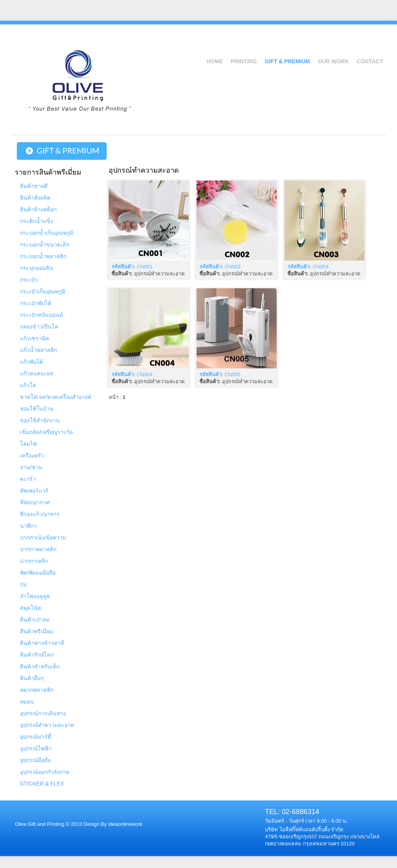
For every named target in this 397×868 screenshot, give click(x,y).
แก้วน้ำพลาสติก (38, 350)
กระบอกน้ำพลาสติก (43, 256)
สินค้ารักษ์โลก (37, 655)
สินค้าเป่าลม (35, 620)
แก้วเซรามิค (34, 338)
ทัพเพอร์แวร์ (34, 491)
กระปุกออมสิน (37, 268)
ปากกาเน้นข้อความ (43, 538)
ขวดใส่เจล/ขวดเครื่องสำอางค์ (55, 397)
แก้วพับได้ (31, 362)
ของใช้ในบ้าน (37, 409)
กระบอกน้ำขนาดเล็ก (45, 245)
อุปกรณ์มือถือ (35, 760)
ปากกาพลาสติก (38, 549)
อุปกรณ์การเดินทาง (43, 713)
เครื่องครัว (32, 455)
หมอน (27, 702)
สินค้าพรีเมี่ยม (36, 631)
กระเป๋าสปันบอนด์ (41, 315)
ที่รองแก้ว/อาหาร (40, 514)
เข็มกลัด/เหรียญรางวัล (46, 432)
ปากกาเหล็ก (34, 561)
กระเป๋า (29, 280)
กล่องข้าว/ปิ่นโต (39, 327)
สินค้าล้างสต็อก (38, 209)
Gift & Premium (287, 61)
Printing (244, 61)
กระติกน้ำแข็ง (37, 221)
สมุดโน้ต (30, 608)
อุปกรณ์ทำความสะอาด (47, 725)
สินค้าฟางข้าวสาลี (42, 643)
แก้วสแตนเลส (37, 373)
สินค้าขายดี (34, 186)
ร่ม (23, 584)
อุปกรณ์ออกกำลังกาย (45, 772)
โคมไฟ (28, 444)
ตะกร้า (28, 479)
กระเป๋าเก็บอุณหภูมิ (43, 291)
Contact (370, 61)
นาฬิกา (29, 526)
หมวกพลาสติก (37, 690)
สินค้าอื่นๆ (32, 678)
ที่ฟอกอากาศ (35, 502)
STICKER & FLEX (42, 784)
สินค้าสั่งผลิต (35, 198)
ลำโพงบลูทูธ (35, 596)
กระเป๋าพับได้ (36, 303)
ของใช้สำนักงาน (40, 420)
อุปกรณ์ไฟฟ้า (36, 748)
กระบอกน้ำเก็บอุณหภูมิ (47, 233)
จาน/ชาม (31, 467)
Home (215, 61)
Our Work (333, 61)
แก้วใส (28, 385)
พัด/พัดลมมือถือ (38, 573)
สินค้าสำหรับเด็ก (40, 666)
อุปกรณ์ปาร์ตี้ (36, 737)
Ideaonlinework (124, 824)
